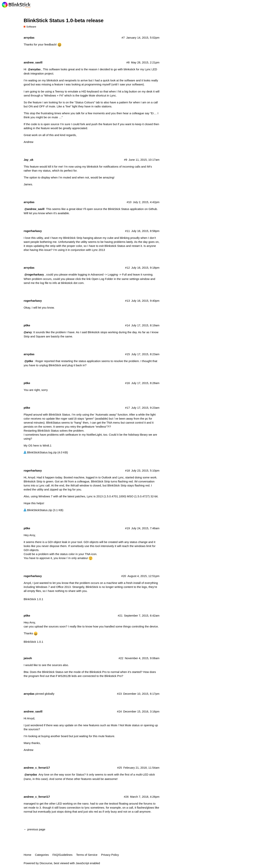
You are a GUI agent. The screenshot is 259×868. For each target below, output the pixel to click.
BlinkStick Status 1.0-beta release (64, 20)
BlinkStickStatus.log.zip (42, 452)
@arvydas (34, 69)
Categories (42, 855)
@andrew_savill (34, 209)
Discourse (46, 863)
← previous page (34, 829)
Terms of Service (87, 855)
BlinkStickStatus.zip (40, 510)
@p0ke (29, 361)
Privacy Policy (110, 855)
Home (27, 855)
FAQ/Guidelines (62, 855)
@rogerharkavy (34, 275)
